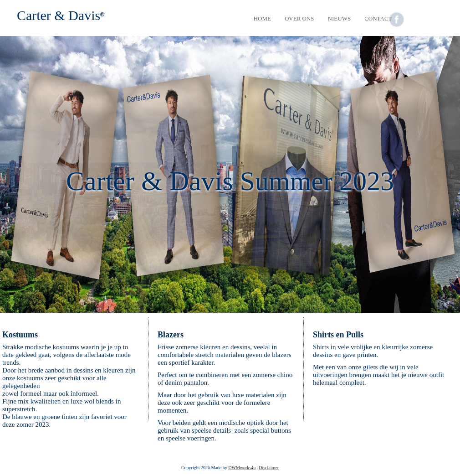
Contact (378, 18)
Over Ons (299, 18)
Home (262, 18)
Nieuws (340, 18)
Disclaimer (269, 468)
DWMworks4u (242, 468)
